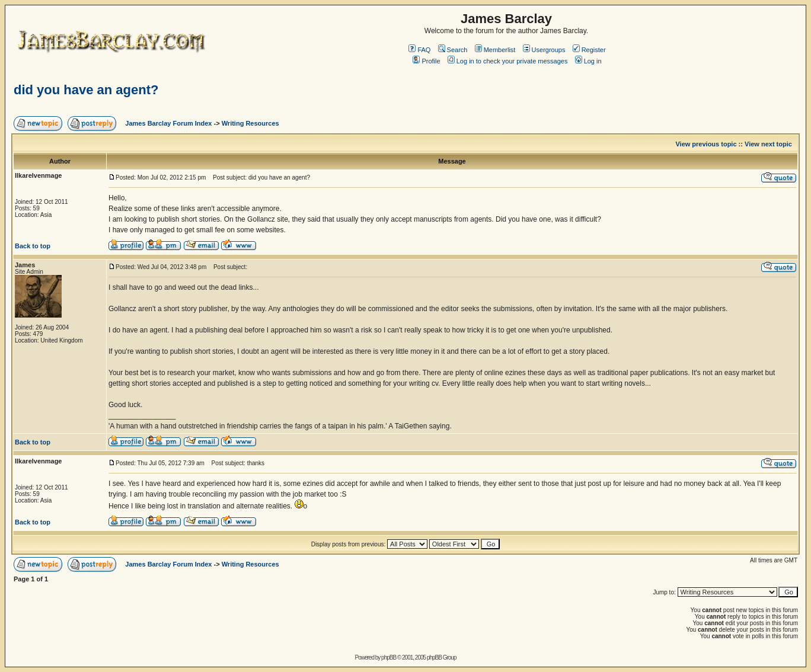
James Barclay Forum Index (168, 123)
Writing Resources (250, 123)
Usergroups (544, 50)
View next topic (768, 144)
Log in (588, 61)
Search (453, 50)
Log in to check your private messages (508, 61)
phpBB (389, 657)
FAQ (419, 50)
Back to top (33, 246)
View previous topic (706, 144)
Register (589, 50)
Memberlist (495, 50)
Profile (426, 61)
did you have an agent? (86, 90)
